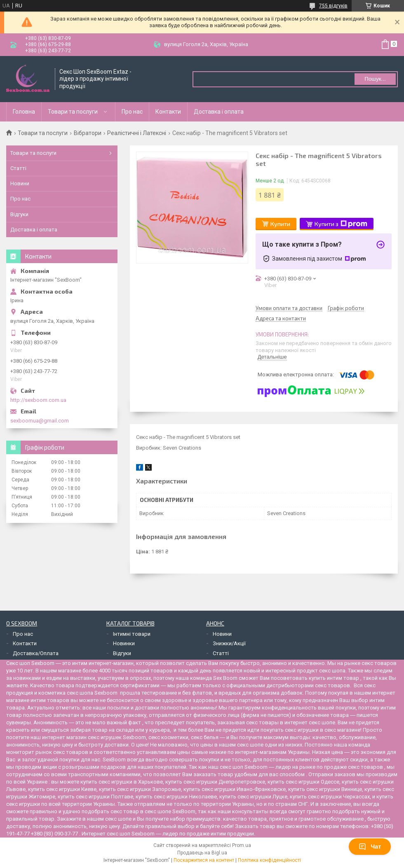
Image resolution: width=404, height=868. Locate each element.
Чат (370, 847)
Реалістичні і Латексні (137, 133)
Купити (280, 224)
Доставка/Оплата (36, 653)
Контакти (168, 112)
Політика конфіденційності (269, 860)
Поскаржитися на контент (204, 860)
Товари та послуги (73, 112)
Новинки (124, 643)
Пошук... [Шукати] (375, 79)
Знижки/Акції (229, 643)
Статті (18, 168)
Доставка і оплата (219, 112)
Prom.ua (242, 845)
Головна (24, 112)
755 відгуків (333, 6)
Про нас (132, 112)
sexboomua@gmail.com (40, 421)
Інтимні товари (132, 634)
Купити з (341, 224)
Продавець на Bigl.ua (202, 853)
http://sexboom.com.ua (38, 400)
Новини (20, 183)
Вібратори (88, 133)
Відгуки (19, 214)
